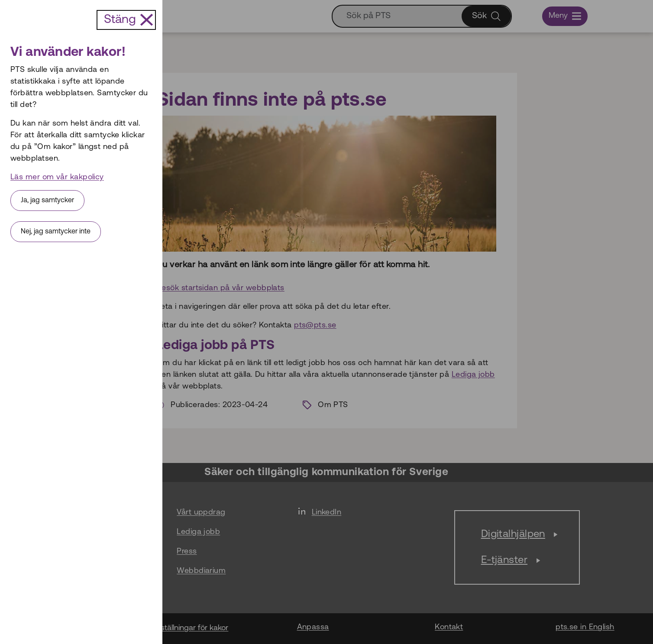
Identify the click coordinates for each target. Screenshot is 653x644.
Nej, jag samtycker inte (56, 232)
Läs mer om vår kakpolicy (57, 177)
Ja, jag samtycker (47, 201)
